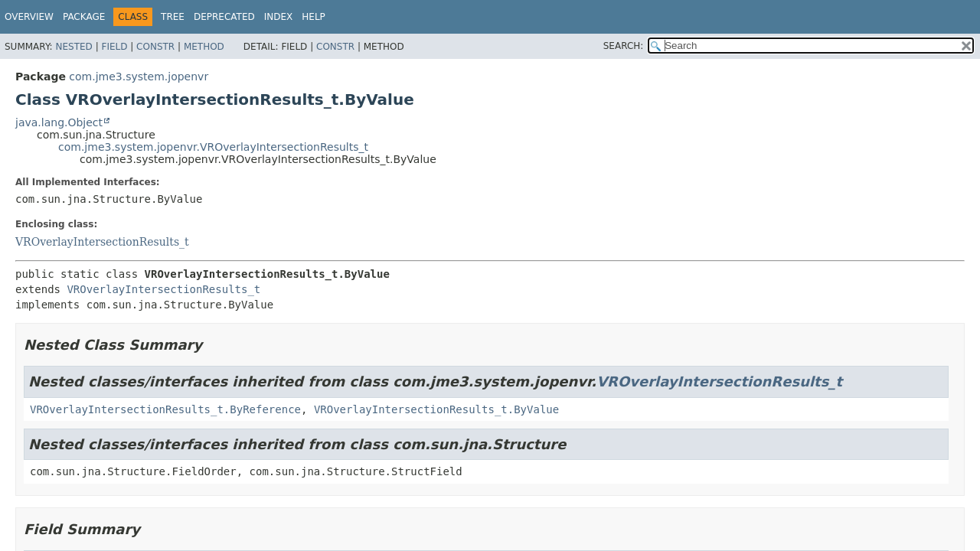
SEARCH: (624, 46)
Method (204, 47)
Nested (73, 47)
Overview (29, 17)
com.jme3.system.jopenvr (139, 77)
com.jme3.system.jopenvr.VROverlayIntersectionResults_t (213, 147)
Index (279, 17)
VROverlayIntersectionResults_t (102, 242)
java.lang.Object (59, 122)
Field (114, 47)
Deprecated (224, 17)
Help (314, 17)
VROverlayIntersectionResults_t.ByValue (436, 409)
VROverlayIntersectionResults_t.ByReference (165, 409)
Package (84, 17)
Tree (173, 17)
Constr (155, 47)
